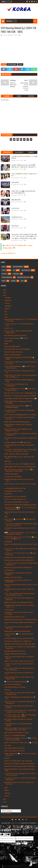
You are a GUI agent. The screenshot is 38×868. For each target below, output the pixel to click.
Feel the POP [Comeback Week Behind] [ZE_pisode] (20, 505)
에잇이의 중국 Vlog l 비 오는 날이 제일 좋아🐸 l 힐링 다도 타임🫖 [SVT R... (20, 538)
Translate (6, 813)
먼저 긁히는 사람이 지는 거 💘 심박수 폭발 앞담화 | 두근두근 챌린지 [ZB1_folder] (20, 716)
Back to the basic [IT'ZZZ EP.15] (14, 751)
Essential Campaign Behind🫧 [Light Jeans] (17, 442)
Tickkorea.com (15, 823)
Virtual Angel (8, 341)
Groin (6, 516)
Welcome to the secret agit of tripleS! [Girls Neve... (20, 766)
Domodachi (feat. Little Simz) (13, 352)
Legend (13, 281)
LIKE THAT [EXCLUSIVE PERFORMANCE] (17, 349)
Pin (22, 281)
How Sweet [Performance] (12, 684)
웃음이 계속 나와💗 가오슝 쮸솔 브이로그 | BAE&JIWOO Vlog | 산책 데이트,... (18, 729)
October (7, 303)
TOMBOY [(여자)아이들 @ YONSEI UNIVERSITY (19, 558)
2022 (5, 802)
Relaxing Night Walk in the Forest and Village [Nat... (20, 467)
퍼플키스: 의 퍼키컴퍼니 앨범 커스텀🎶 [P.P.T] (19, 661)
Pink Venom (15, 182)
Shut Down (15, 226)
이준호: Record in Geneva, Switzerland (16, 454)
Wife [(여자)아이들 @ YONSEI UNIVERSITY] (18, 568)
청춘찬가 (7, 758)
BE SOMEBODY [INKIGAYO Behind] (15, 335)
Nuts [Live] (8, 461)
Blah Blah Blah (16, 200)
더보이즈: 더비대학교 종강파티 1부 (15, 499)
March (7, 790)
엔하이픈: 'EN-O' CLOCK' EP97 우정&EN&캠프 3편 (20, 393)
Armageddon (8, 541)
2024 (5, 295)
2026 (5, 290)
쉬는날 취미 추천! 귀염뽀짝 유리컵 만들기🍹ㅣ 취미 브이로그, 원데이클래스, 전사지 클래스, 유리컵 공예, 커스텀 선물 (24, 236)
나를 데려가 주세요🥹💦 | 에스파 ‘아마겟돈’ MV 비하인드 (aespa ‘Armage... (20, 508)
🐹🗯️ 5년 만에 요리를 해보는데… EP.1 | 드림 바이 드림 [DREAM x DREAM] (20, 533)
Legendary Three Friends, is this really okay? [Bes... (20, 644)
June (6, 314)
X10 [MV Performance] (11, 474)
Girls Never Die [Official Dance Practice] (16, 502)
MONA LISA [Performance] (13, 355)
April (6, 788)
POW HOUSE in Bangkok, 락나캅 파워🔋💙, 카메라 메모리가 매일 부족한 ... (20, 739)
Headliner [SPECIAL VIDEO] (13, 577)
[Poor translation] (7, 835)
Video (21, 64)
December (8, 298)
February (8, 793)
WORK (6, 344)
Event (4, 281)
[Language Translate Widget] (11, 811)
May (6, 317)
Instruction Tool (24, 277)
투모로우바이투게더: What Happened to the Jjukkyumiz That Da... (18, 430)
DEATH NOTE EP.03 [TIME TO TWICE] (17, 733)
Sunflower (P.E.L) (17, 217)
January (7, 796)
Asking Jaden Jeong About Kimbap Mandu (17, 631)
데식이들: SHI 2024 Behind (13, 477)
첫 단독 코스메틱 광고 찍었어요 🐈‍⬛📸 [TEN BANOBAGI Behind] (18, 407)
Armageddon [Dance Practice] (13, 491)
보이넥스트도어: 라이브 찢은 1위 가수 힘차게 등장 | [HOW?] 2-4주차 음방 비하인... (20, 711)
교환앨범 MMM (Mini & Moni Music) (16, 654)
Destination (26, 270)
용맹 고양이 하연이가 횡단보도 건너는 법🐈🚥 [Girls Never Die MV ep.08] (19, 470)
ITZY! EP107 (15, 208)
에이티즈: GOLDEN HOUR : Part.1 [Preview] (18, 761)
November (8, 300)
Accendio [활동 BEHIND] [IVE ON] (15, 488)
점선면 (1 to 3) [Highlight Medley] (15, 735)
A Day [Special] (9, 610)
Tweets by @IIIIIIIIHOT (8, 253)
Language (16, 274)
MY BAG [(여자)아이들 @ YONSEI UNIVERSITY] (19, 560)
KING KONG (8, 494)
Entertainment (12, 64)
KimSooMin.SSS (9, 570)
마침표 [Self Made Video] (12, 346)
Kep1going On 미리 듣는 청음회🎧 (15, 497)
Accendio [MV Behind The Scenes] (15, 687)
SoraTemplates (31, 823)
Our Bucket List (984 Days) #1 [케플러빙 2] (18, 641)
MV (14, 270)
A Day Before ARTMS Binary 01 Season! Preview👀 (20, 399)
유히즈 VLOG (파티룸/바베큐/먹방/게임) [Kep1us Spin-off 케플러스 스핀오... (20, 594)
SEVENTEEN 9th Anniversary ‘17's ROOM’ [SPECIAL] (21, 620)
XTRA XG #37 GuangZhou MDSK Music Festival (19, 764)
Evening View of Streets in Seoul (14, 617)
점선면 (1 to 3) (9, 328)
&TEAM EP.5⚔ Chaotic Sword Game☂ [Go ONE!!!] (20, 396)
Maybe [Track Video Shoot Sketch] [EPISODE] (18, 602)
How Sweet (8, 745)
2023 (5, 799)
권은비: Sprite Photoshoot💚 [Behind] (16, 338)
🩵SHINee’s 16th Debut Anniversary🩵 (16, 682)
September (8, 306)
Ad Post (4, 274)
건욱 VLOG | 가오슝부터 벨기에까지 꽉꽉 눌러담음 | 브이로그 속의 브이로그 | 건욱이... (20, 450)
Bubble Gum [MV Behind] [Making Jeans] (17, 422)
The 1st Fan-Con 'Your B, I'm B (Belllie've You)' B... (20, 464)
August (7, 309)
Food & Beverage (7, 277)
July (6, 311)
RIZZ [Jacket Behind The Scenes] (14, 748)
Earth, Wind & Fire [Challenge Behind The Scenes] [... (21, 415)
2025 (5, 293)
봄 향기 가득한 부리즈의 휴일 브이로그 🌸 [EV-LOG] (21, 743)
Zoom (4, 270)
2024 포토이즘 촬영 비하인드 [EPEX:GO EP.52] (19, 638)
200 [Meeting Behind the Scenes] (15, 651)
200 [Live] (7, 690)
